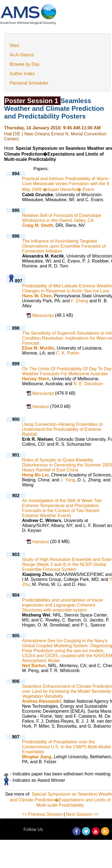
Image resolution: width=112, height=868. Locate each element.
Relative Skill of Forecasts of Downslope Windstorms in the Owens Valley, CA (62, 218)
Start (14, 45)
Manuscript (44, 315)
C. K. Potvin (68, 353)
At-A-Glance (22, 55)
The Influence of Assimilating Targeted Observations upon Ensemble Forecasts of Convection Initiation (64, 246)
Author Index (22, 74)
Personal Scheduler (29, 83)
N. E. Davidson (88, 384)
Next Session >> (82, 814)
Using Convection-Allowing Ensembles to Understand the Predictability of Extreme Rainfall (62, 429)
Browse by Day (25, 64)
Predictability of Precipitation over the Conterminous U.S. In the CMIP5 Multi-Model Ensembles (66, 747)
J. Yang (68, 480)
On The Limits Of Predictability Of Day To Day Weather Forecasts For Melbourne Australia (67, 371)
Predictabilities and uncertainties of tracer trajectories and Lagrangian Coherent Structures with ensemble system (63, 605)
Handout (41, 407)
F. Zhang (79, 301)
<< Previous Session (42, 814)
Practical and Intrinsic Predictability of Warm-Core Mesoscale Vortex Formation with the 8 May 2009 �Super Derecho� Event (66, 184)
